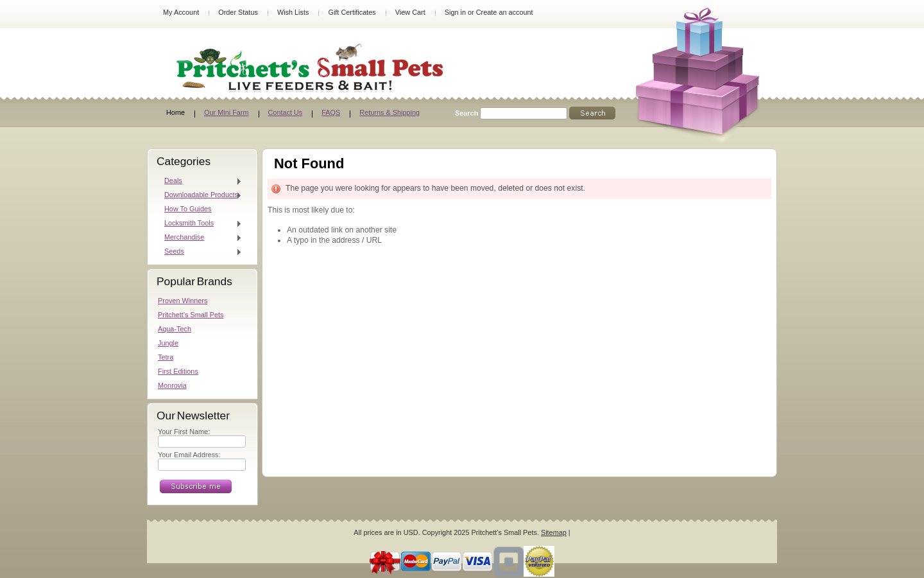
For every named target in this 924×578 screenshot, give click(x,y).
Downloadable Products (200, 195)
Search (466, 113)
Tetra (166, 357)
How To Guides (188, 209)
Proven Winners (183, 301)
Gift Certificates (352, 12)
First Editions (178, 371)
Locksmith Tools (200, 223)
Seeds (200, 252)
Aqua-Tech (175, 329)
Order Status (238, 12)
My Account (181, 12)
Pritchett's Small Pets (191, 315)
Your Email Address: (189, 455)
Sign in (455, 12)
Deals (200, 181)
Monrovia (172, 385)
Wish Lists (293, 12)
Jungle (168, 343)
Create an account (505, 12)
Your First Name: (184, 432)
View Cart (410, 12)
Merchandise (200, 238)
